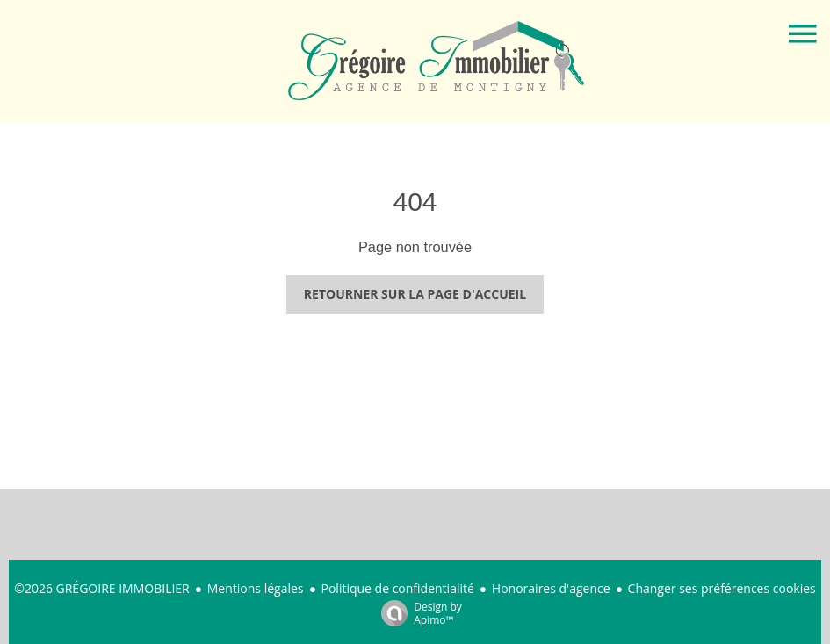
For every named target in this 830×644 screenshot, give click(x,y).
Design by (417, 613)
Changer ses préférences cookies (722, 588)
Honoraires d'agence (551, 588)
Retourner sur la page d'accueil (415, 294)
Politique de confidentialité (398, 588)
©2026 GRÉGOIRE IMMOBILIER (102, 588)
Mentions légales (256, 588)
